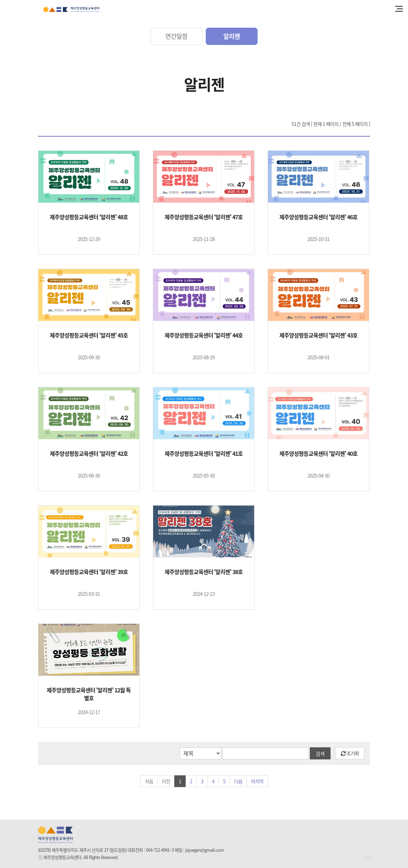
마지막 (257, 781)
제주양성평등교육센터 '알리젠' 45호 (89, 335)
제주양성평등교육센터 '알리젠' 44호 (204, 335)
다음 (238, 781)
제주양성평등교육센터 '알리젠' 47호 (204, 217)
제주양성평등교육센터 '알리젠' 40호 (318, 454)
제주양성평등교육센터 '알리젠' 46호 (318, 217)
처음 (149, 781)
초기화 (350, 753)
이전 (166, 781)
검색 (320, 754)
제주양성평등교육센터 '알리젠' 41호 (204, 454)
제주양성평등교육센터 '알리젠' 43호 (318, 335)
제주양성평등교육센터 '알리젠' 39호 (89, 572)
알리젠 (232, 36)
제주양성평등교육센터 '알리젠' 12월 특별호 (89, 694)
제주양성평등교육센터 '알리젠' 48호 (89, 217)
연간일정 (176, 36)
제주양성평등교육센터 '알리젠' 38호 (204, 572)
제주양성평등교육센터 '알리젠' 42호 (89, 454)
